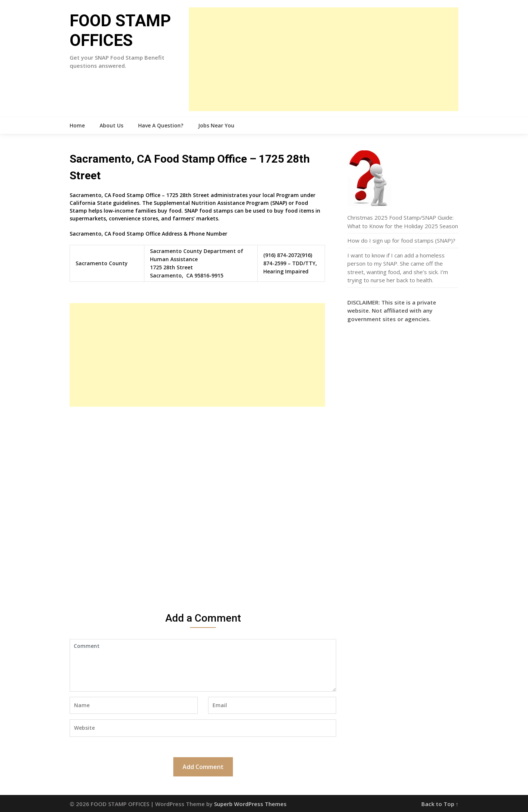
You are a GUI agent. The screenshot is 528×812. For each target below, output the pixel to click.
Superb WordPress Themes (250, 804)
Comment (203, 665)
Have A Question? (161, 125)
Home (77, 125)
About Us (111, 125)
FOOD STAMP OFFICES (120, 31)
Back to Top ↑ (440, 804)
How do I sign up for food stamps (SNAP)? (401, 240)
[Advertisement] (324, 59)
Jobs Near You (216, 125)
